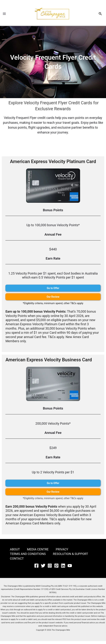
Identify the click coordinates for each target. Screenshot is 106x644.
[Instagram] (50, 569)
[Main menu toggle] (4, 15)
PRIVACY (64, 552)
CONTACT (17, 562)
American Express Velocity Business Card (51, 362)
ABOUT (15, 552)
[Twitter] (43, 569)
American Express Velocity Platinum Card (53, 164)
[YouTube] (70, 569)
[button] (100, 15)
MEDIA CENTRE (39, 552)
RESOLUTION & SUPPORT (73, 557)
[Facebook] (36, 569)
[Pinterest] (56, 569)
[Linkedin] (63, 569)
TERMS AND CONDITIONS (29, 557)
